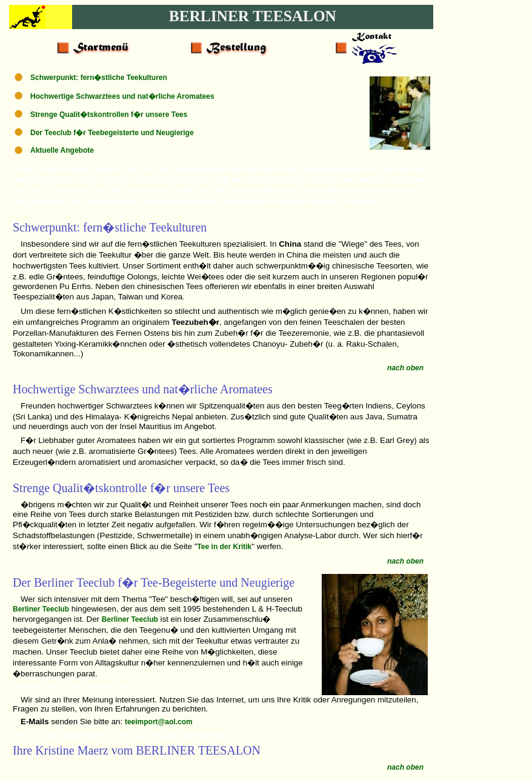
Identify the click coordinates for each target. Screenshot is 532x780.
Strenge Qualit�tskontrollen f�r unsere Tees (109, 115)
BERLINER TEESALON (253, 16)
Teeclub (95, 582)
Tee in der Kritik (224, 547)
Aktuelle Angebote (62, 150)
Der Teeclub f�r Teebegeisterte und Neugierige (112, 133)
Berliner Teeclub (41, 609)
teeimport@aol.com (159, 722)
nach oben (405, 368)
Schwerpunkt (45, 227)
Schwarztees (108, 389)
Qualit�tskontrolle (100, 488)
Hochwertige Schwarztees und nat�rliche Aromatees (122, 96)
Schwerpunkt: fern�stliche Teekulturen (99, 78)
